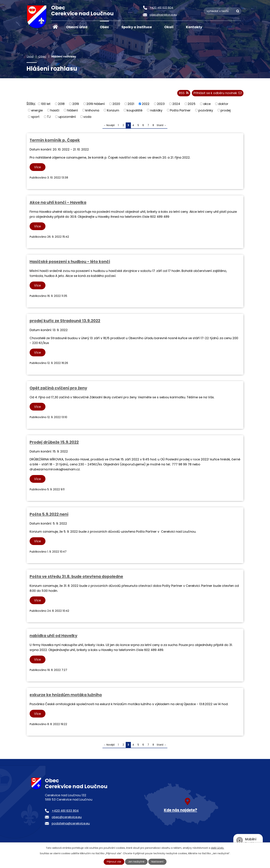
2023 (161, 104)
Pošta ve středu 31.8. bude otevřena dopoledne (76, 577)
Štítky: (31, 104)
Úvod (55, 27)
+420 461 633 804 (65, 811)
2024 (176, 104)
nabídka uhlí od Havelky (53, 636)
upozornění (67, 117)
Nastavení (158, 862)
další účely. (218, 848)
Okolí (169, 27)
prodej (226, 110)
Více (38, 167)
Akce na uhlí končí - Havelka (58, 203)
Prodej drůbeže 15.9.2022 (54, 442)
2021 (131, 104)
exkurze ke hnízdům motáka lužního (66, 695)
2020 (116, 104)
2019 (76, 104)
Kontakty (194, 27)
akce (207, 104)
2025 (192, 104)
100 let (46, 104)
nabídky (156, 110)
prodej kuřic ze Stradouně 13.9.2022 (65, 321)
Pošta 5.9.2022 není (49, 514)
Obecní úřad (77, 27)
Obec (104, 27)
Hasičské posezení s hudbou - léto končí (70, 262)
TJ (49, 117)
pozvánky (206, 110)
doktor (223, 104)
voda (87, 117)
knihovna (92, 110)
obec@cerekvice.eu (67, 817)
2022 (146, 104)
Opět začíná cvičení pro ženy (58, 388)
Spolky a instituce (137, 27)
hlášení (72, 110)
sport (35, 117)
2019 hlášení (96, 104)
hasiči (55, 110)
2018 (61, 104)
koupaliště (135, 110)
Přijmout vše (114, 862)
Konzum (113, 110)
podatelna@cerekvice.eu (71, 824)
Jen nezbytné (136, 862)
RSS (184, 93)
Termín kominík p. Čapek (55, 140)
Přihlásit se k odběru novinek (218, 93)
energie (37, 110)
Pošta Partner (180, 110)
